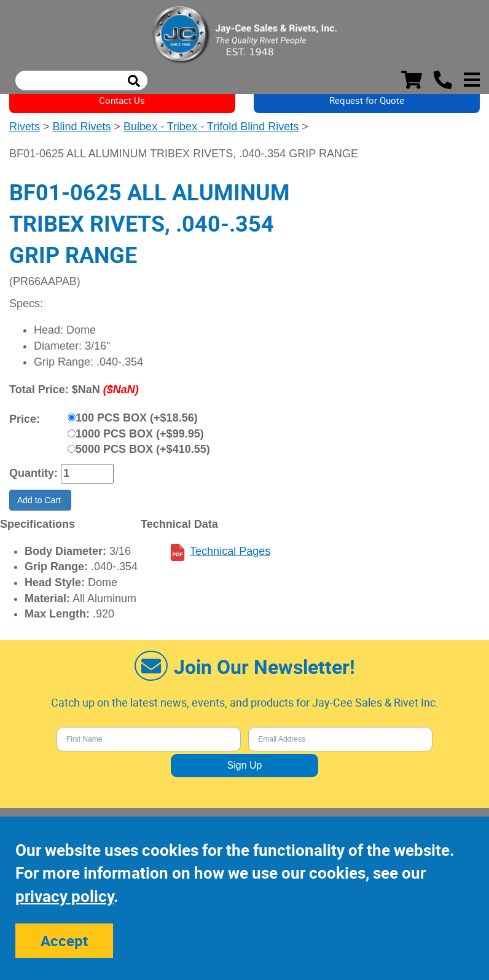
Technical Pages (230, 551)
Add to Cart (40, 500)
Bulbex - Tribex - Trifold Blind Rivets (211, 127)
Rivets (25, 127)
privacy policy (65, 896)
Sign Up (245, 765)
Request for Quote (367, 100)
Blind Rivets (82, 127)
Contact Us (122, 100)
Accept (64, 941)
